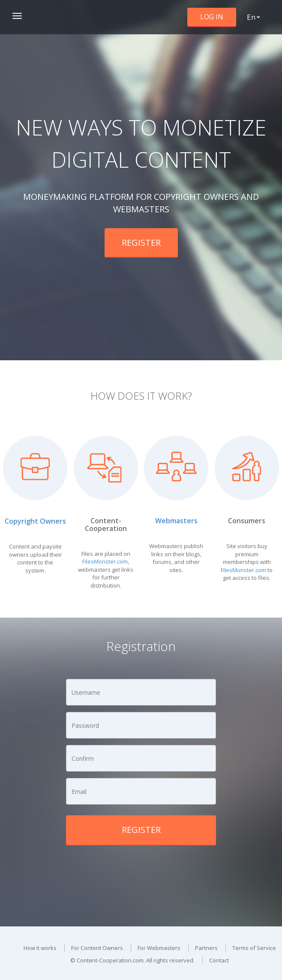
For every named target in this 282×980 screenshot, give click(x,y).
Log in (212, 17)
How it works (40, 948)
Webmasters (176, 521)
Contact (219, 960)
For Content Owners (97, 948)
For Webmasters (159, 948)
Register (141, 243)
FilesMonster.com (105, 561)
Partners (206, 948)
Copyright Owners (35, 521)
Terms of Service (254, 948)
